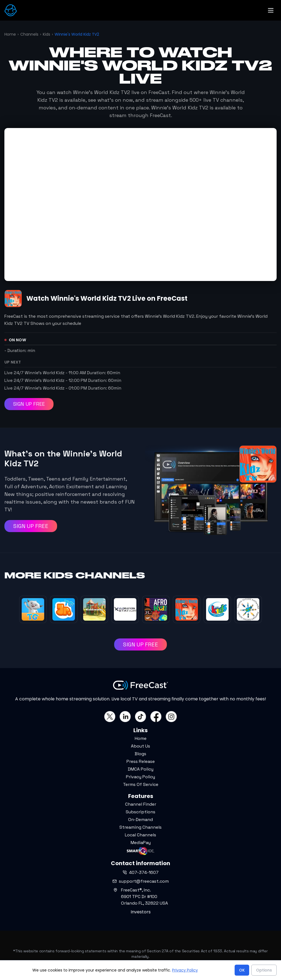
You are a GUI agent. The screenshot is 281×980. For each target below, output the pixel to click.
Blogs (140, 754)
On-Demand (140, 819)
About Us (140, 746)
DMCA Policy (141, 769)
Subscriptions (140, 812)
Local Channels (140, 835)
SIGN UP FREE (29, 404)
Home (10, 34)
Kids (47, 34)
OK (242, 970)
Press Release (141, 761)
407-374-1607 (141, 872)
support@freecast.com (141, 881)
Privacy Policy (140, 777)
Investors (141, 912)
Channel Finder (141, 804)
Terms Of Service (141, 784)
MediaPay (141, 843)
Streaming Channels (140, 827)
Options (264, 970)
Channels (29, 34)
